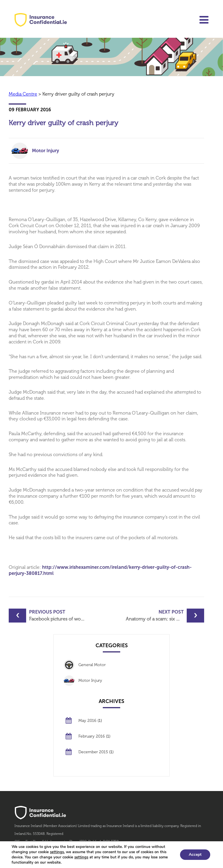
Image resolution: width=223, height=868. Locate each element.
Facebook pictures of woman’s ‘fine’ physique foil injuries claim (58, 615)
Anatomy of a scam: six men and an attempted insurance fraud (165, 615)
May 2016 (87, 721)
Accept (195, 854)
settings (57, 852)
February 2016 (92, 736)
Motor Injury (45, 151)
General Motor (92, 665)
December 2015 (93, 752)
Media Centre (23, 94)
